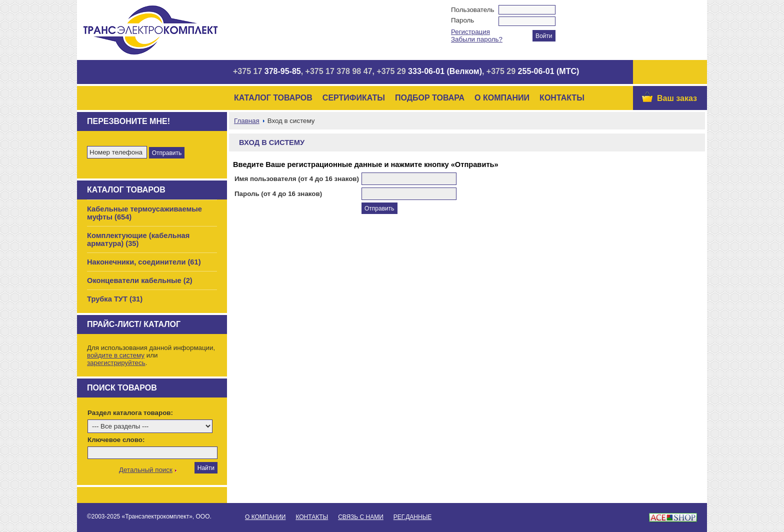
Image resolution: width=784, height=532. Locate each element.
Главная (247, 121)
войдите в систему (116, 355)
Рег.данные (412, 517)
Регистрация (470, 32)
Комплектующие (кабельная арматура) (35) (138, 239)
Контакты (562, 98)
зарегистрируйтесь (116, 363)
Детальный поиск (146, 470)
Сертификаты (354, 98)
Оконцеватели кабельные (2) (140, 280)
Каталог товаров (273, 98)
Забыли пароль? (477, 39)
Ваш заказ (677, 98)
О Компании (502, 98)
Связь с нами (361, 517)
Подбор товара (430, 98)
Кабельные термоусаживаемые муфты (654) (144, 213)
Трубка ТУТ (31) (115, 299)
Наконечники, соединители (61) (144, 262)
